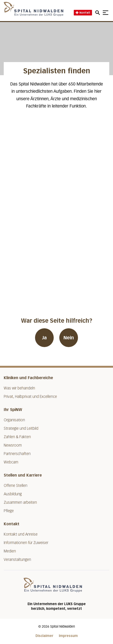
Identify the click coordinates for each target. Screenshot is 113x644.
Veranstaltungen (17, 560)
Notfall (83, 13)
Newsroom (13, 445)
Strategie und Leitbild (21, 428)
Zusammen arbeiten (20, 502)
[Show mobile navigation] (106, 13)
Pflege (9, 511)
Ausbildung (13, 494)
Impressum (68, 636)
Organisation (14, 420)
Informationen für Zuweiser (26, 543)
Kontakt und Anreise (21, 534)
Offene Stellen (16, 486)
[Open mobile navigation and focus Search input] (98, 13)
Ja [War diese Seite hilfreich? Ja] (44, 338)
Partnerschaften (17, 454)
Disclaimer (44, 636)
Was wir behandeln (19, 388)
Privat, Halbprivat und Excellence (30, 397)
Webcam (11, 462)
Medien (10, 551)
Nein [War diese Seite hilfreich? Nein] (69, 338)
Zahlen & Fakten (17, 437)
